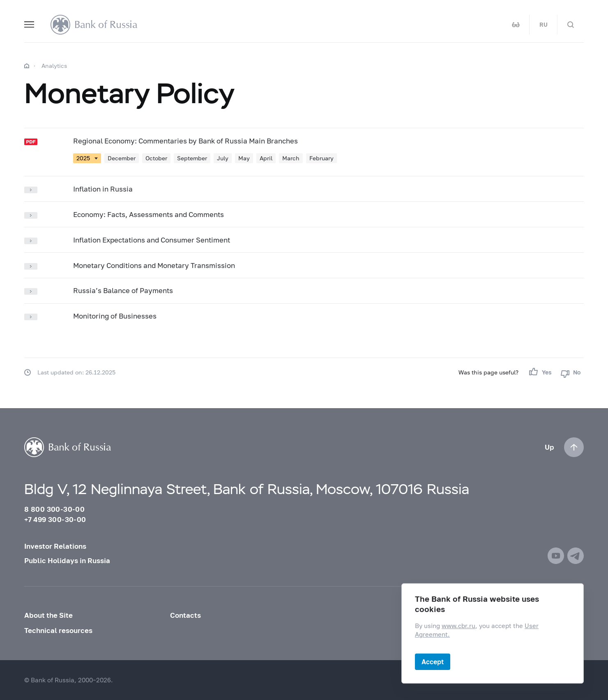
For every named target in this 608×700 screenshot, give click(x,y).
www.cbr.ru (458, 626)
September (192, 158)
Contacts (185, 615)
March (291, 158)
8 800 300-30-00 (54, 509)
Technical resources (58, 630)
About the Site (48, 615)
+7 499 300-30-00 (55, 519)
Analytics (54, 66)
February (321, 158)
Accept (433, 662)
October (156, 158)
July (223, 158)
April (266, 158)
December (122, 158)
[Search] (571, 25)
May (244, 158)
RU (544, 25)
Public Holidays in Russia (67, 560)
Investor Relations (55, 546)
